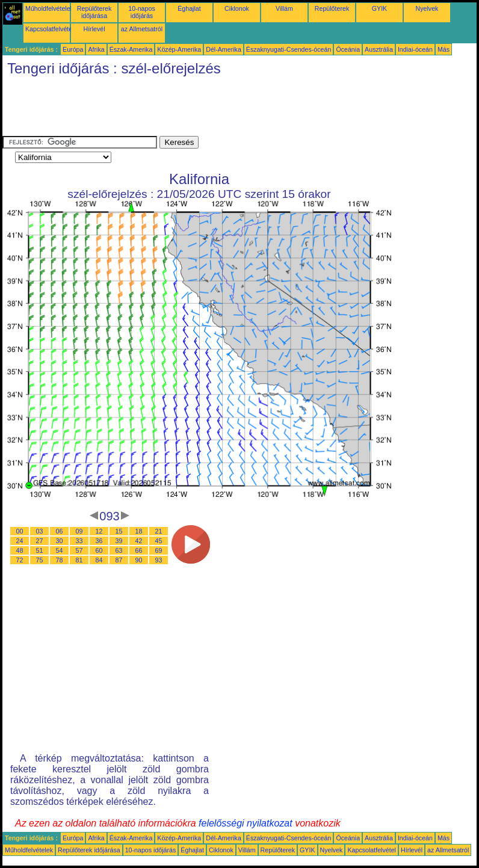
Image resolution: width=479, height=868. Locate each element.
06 (60, 531)
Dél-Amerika (224, 49)
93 (159, 560)
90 (139, 560)
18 (139, 531)
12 (99, 531)
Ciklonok (237, 8)
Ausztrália (379, 49)
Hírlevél (94, 29)
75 (40, 560)
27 (40, 541)
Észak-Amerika (131, 49)
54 (60, 550)
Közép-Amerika (179, 49)
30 (60, 541)
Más (443, 49)
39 (119, 541)
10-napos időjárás (141, 12)
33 (79, 541)
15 (119, 531)
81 (79, 560)
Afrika (96, 49)
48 (20, 550)
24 (20, 541)
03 (40, 531)
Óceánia (348, 49)
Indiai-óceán (415, 49)
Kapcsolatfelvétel (50, 29)
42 (139, 541)
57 (79, 550)
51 (40, 550)
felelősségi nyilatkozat (246, 823)
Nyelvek (427, 8)
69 (159, 550)
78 (60, 560)
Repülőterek (332, 8)
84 (99, 560)
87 (119, 560)
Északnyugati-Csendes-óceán (289, 49)
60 (99, 550)
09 (79, 531)
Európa (73, 49)
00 (20, 531)
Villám (284, 8)
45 (159, 541)
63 (119, 550)
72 (20, 560)
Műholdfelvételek (49, 8)
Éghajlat (189, 8)
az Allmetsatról (142, 29)
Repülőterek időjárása (94, 12)
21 (159, 531)
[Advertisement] (221, 109)
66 (139, 550)
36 (99, 541)
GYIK (379, 8)
